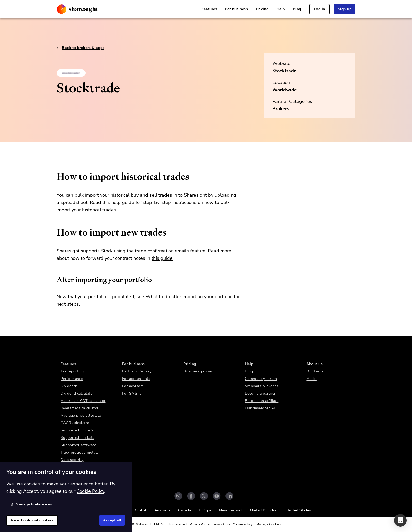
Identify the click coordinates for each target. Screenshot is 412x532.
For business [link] (236, 9)
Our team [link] (315, 371)
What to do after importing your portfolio (189, 297)
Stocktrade (284, 71)
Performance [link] (72, 379)
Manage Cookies (269, 524)
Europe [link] (205, 510)
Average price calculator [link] (82, 416)
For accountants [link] (136, 379)
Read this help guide (112, 202)
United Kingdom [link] (264, 510)
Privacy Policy (200, 524)
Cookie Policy (243, 524)
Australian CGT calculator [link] (83, 401)
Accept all (112, 520)
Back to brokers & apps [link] (81, 48)
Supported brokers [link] (77, 430)
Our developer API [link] (261, 408)
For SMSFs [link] (132, 393)
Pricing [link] (262, 9)
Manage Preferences (31, 504)
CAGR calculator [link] (75, 423)
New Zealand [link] (231, 510)
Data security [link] (72, 460)
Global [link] (141, 510)
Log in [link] (320, 9)
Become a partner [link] (260, 393)
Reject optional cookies (32, 520)
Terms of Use (221, 524)
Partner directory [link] (137, 371)
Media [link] (311, 379)
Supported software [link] (78, 445)
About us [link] (314, 364)
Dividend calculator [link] (77, 393)
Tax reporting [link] (72, 371)
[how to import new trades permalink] (54, 232)
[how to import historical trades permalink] (54, 177)
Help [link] (281, 9)
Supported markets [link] (77, 438)
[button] (400, 520)
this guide (162, 258)
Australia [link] (162, 510)
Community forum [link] (261, 379)
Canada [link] (185, 510)
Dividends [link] (69, 386)
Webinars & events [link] (262, 386)
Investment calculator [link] (80, 408)
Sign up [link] (345, 9)
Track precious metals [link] (80, 452)
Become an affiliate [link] (262, 401)
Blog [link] (297, 9)
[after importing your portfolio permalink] (54, 280)
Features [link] (209, 9)
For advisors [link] (133, 386)
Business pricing (198, 371)
